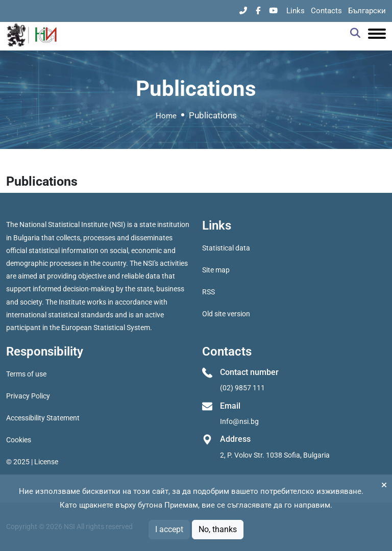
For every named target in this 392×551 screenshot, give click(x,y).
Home (166, 116)
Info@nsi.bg (239, 421)
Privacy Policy (28, 396)
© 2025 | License (32, 462)
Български (367, 11)
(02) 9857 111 (242, 388)
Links (296, 11)
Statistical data (226, 248)
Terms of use (26, 374)
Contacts (326, 11)
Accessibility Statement (43, 418)
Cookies (19, 440)
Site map (216, 270)
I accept (169, 529)
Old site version (226, 314)
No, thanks (218, 529)
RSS (209, 292)
